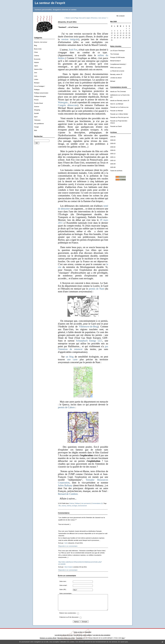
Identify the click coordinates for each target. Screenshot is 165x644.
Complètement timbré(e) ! (118, 64)
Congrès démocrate (68, 105)
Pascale (113, 107)
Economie (37, 59)
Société (36, 113)
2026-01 (113, 150)
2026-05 (113, 137)
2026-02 (113, 147)
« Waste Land (69, 18)
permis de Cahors (66, 407)
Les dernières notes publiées (83, 635)
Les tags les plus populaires (102, 635)
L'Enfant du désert (116, 78)
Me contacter (121, 16)
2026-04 (113, 140)
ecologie (74, 506)
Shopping (37, 110)
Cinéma (37, 56)
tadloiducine (114, 95)
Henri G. (113, 104)
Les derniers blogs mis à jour (64, 635)
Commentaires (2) (97, 503)
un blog (70, 357)
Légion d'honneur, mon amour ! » (97, 18)
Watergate (63, 102)
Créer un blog (78, 632)
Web (36, 130)
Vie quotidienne (39, 124)
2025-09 (113, 164)
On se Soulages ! (40, 86)
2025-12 (113, 154)
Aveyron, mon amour (41, 42)
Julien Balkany (65, 485)
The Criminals (115, 54)
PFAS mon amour (116, 68)
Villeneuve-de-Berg (88, 327)
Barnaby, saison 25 (116, 74)
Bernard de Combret (68, 494)
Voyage (36, 127)
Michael (113, 81)
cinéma (69, 506)
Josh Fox (73, 50)
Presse (36, 100)
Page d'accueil (80, 18)
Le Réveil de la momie (117, 71)
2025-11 (113, 157)
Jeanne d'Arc (38, 69)
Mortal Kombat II (115, 61)
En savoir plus (123, 642)
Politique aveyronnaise (41, 93)
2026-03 (113, 143)
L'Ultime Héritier (123, 114)
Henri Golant (68, 567)
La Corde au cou (123, 107)
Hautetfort (88, 632)
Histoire (37, 62)
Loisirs (36, 79)
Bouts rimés (38, 49)
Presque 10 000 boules (118, 57)
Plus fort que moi (123, 117)
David (120, 126)
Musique (37, 83)
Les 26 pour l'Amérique (118, 51)
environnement (82, 506)
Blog (36, 45)
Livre (36, 76)
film (60, 506)
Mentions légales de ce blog (66, 638)
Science (37, 107)
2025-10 (113, 160)
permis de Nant (96, 289)
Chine (36, 52)
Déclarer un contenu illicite (48, 638)
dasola (112, 91)
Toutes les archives (116, 171)
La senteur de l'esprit (50, 3)
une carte (72, 359)
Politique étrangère (40, 96)
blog (123, 638)
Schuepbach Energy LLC (89, 341)
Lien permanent (86, 503)
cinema (64, 506)
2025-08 (113, 167)
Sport (36, 117)
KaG (66, 543)
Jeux (36, 73)
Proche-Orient (39, 103)
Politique (37, 90)
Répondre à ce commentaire (68, 546)
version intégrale (70, 39)
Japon (36, 66)
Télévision (37, 120)
